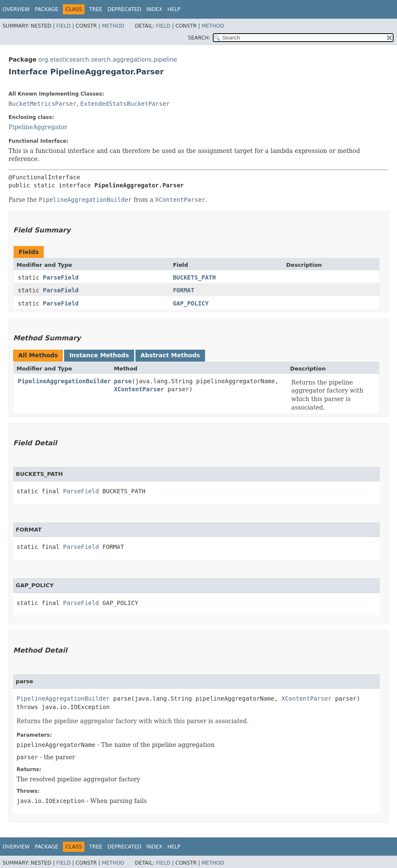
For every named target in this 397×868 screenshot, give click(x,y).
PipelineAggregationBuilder (64, 381)
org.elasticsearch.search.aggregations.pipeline (108, 59)
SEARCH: (199, 38)
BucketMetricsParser (42, 104)
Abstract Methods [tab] (170, 355)
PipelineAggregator (38, 127)
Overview (16, 9)
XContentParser (139, 389)
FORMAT (184, 290)
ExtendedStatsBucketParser (125, 104)
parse (123, 381)
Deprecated (124, 9)
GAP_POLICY (191, 303)
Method (113, 26)
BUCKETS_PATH (194, 277)
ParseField (61, 277)
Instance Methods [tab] (99, 355)
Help (174, 9)
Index (155, 9)
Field (63, 26)
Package (46, 9)
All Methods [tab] (38, 355)
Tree (96, 9)
